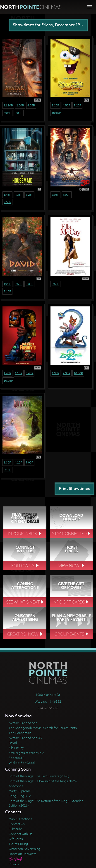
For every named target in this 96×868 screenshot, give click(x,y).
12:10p (8, 105)
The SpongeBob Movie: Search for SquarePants (43, 728)
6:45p (29, 373)
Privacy (14, 864)
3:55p (19, 284)
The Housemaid (20, 733)
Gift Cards (16, 839)
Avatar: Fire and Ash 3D (25, 738)
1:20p (7, 284)
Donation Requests (22, 854)
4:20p (19, 462)
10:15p (56, 113)
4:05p (31, 105)
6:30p (29, 284)
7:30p (67, 373)
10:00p (78, 373)
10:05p (8, 381)
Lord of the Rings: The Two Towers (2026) (39, 776)
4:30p (55, 373)
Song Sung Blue (20, 796)
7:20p (77, 105)
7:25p (29, 195)
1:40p (7, 373)
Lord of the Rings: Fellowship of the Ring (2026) (43, 781)
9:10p (7, 291)
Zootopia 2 (17, 758)
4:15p (19, 373)
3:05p (55, 195)
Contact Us (17, 824)
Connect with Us (20, 834)
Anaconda (16, 786)
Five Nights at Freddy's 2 (26, 753)
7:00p (67, 195)
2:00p (20, 105)
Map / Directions (20, 819)
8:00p (19, 113)
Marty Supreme (20, 791)
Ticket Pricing (18, 844)
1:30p (7, 462)
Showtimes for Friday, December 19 (48, 25)
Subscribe (16, 829)
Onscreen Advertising (24, 849)
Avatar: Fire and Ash (23, 723)
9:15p (7, 470)
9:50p (7, 202)
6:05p (7, 113)
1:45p (7, 195)
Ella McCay (16, 748)
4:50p (67, 105)
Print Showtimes (74, 489)
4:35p (19, 195)
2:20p (55, 105)
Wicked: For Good (22, 763)
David (13, 743)
